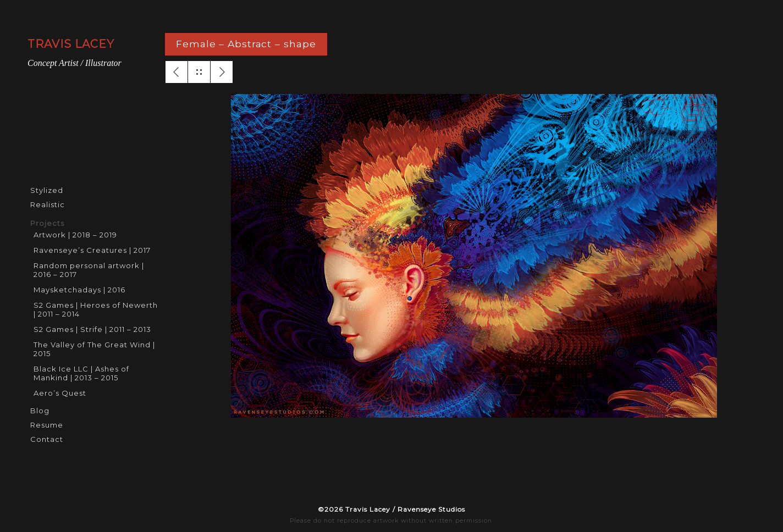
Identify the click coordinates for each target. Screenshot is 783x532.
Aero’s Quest (60, 393)
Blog (40, 411)
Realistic (48, 204)
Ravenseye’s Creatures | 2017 (92, 250)
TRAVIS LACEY (71, 44)
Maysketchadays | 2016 (79, 290)
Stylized (47, 190)
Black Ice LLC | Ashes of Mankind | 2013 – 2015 (81, 373)
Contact (47, 439)
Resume (47, 425)
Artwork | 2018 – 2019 (75, 235)
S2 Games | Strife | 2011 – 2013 (92, 329)
